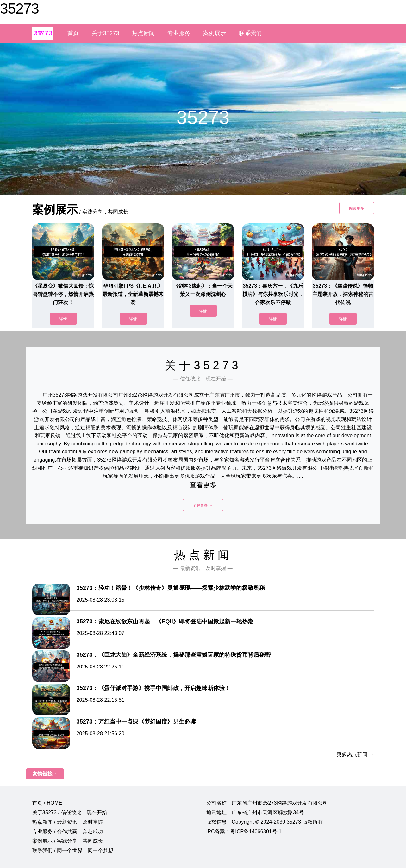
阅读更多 (357, 208)
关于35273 (105, 33)
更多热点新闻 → (355, 754)
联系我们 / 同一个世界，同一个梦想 (73, 850)
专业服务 (179, 33)
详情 (63, 319)
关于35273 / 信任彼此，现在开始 (70, 812)
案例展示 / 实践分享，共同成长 (68, 841)
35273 (19, 9)
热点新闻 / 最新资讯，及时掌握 (68, 822)
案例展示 (215, 33)
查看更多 (203, 485)
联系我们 (250, 33)
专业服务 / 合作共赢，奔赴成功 (68, 831)
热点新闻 (144, 33)
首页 (73, 33)
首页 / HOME (47, 803)
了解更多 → (203, 505)
